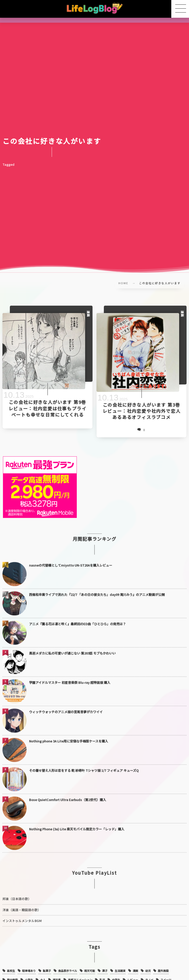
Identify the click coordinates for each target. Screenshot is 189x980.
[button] (180, 9)
